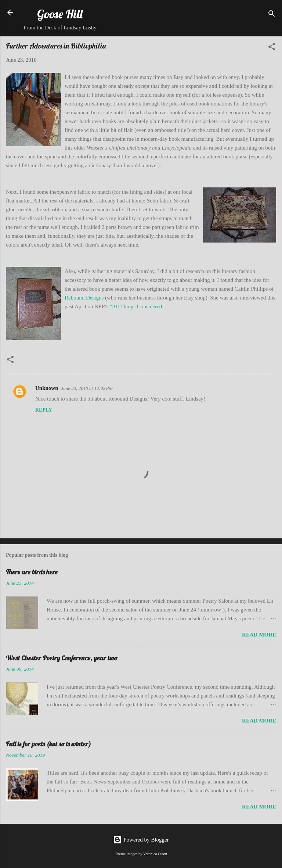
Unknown (47, 388)
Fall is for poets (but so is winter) (48, 744)
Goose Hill (60, 14)
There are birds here (32, 572)
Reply (44, 410)
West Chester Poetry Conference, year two (62, 658)
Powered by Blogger (141, 840)
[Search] (272, 15)
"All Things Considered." (138, 306)
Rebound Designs (84, 298)
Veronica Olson (155, 854)
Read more (259, 635)
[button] (272, 48)
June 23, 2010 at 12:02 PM (87, 388)
